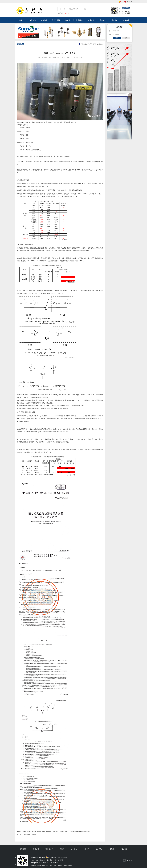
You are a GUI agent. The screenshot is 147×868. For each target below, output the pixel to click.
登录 (117, 38)
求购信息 (126, 20)
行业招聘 (86, 849)
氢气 (66, 13)
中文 (122, 2)
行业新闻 (33, 20)
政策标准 (44, 20)
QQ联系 (129, 860)
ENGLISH (129, 2)
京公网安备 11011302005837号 (58, 857)
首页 (21, 20)
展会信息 (103, 20)
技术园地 (79, 20)
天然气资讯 (56, 20)
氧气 (69, 13)
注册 (126, 38)
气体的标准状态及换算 (29, 834)
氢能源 (68, 20)
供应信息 (114, 20)
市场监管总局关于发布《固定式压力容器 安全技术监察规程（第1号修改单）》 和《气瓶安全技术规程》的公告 (56, 832)
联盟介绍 (91, 20)
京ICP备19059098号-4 (38, 857)
